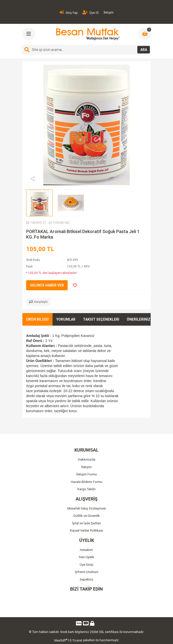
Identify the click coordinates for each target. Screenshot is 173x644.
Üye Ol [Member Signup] (91, 12)
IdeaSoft (61, 640)
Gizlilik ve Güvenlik (86, 516)
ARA (144, 50)
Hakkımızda (87, 459)
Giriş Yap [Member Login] (69, 12)
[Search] (86, 50)
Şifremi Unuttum (87, 572)
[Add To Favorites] (75, 285)
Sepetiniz (86, 579)
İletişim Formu (86, 474)
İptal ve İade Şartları (86, 523)
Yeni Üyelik (86, 557)
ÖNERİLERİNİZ (139, 319)
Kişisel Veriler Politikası (86, 530)
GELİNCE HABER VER (47, 285)
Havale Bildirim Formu (87, 482)
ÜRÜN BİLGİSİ (37, 319)
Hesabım (86, 550)
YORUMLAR (66, 319)
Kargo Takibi (86, 489)
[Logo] (87, 34)
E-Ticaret (76, 640)
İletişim (109, 13)
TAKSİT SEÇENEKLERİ (101, 319)
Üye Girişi (86, 565)
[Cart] (145, 34)
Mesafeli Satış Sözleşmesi (87, 508)
